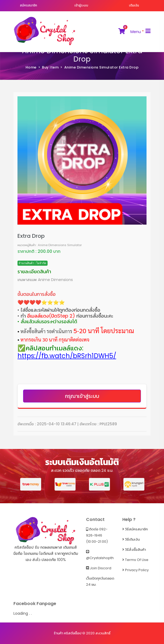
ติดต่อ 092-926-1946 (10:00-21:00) (97, 535)
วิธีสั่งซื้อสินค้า (134, 550)
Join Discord (99, 568)
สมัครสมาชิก (28, 5)
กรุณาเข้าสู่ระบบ (82, 396)
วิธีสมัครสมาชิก (135, 529)
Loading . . (23, 613)
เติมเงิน (134, 5)
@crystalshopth (100, 555)
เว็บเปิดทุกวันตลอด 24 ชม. (100, 581)
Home (31, 67)
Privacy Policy (136, 570)
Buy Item (50, 67)
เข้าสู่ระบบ (81, 5)
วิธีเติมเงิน (131, 539)
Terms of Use (135, 560)
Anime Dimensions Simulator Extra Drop (82, 55)
